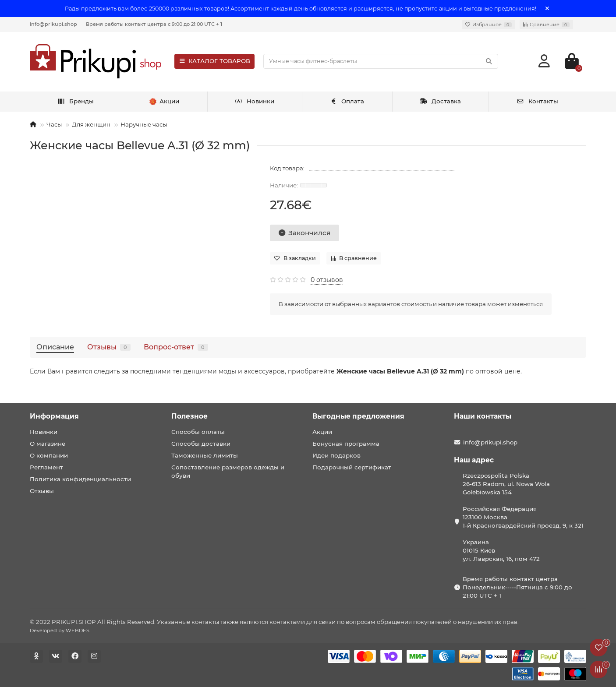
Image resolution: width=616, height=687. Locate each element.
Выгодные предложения (358, 416)
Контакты (537, 101)
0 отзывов (327, 280)
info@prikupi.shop (490, 442)
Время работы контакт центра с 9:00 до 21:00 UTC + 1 (154, 24)
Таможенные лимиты (205, 455)
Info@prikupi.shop (53, 24)
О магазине (48, 444)
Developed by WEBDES (60, 631)
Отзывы (109, 347)
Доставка (440, 101)
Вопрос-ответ (176, 347)
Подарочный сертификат (352, 467)
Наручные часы (144, 124)
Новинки (255, 101)
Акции (322, 432)
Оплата (347, 101)
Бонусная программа (346, 444)
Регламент (46, 467)
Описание (55, 347)
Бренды (76, 101)
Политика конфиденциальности (80, 479)
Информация (54, 416)
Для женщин (91, 124)
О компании (49, 455)
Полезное (189, 416)
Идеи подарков (336, 455)
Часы (54, 124)
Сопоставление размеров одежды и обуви (228, 471)
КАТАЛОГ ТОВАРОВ (214, 61)
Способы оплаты (198, 432)
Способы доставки (201, 444)
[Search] (381, 61)
